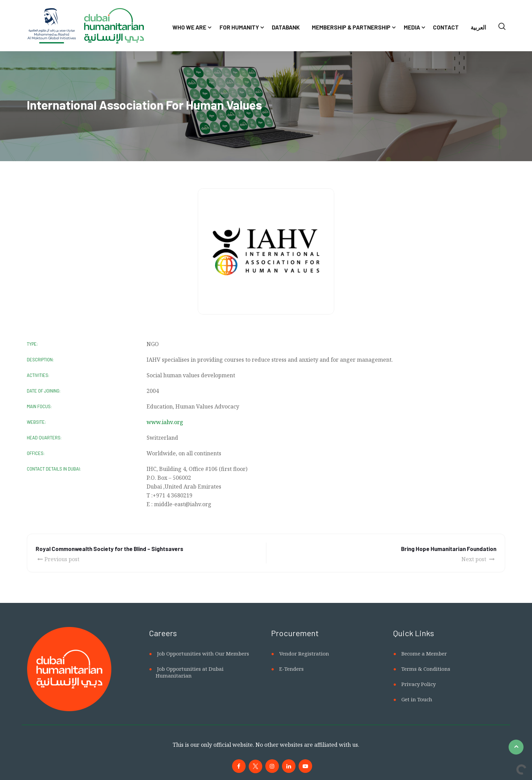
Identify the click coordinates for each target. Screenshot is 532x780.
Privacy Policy (419, 684)
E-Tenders (291, 669)
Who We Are (189, 27)
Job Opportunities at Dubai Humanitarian (190, 672)
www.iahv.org (165, 422)
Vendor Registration (304, 653)
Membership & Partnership (351, 27)
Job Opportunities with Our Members (203, 653)
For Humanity (239, 27)
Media (412, 27)
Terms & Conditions (426, 669)
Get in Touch (417, 699)
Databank (286, 27)
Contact (446, 27)
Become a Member (424, 653)
